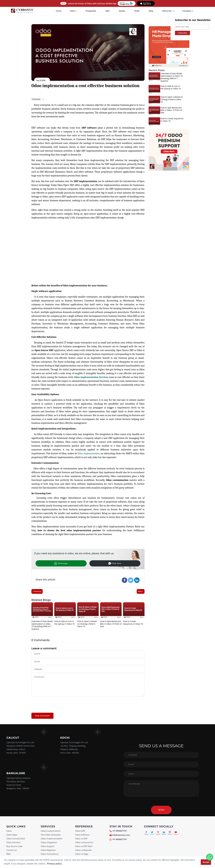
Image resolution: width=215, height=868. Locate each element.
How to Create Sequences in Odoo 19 (133, 623)
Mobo (137, 11)
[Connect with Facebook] (147, 833)
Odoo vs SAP (81, 839)
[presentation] (52, 704)
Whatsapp (49, 563)
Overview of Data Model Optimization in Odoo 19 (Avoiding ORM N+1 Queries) (42, 625)
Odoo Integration (49, 843)
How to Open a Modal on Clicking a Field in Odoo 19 (87, 624)
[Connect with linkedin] (167, 833)
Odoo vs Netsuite (83, 851)
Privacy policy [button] (54, 864)
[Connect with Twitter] (153, 833)
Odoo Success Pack (16, 839)
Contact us (11, 851)
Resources (167, 11)
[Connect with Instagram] (174, 833)
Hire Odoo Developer (51, 835)
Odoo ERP (80, 831)
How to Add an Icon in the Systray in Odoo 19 (64, 623)
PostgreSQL (91, 11)
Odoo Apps (12, 835)
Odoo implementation (89, 453)
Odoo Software (82, 835)
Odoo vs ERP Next (84, 847)
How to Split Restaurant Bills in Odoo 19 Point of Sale (111, 624)
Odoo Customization (51, 831)
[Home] (22, 11)
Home (59, 11)
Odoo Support (48, 847)
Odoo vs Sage (82, 854)
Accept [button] (206, 862)
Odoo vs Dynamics (84, 843)
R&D (108, 11)
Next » (141, 592)
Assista (122, 11)
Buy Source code (14, 847)
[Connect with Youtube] (180, 833)
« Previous (37, 592)
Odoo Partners (13, 843)
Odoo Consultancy (50, 854)
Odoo (9, 831)
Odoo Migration (48, 851)
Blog (151, 11)
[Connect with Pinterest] (160, 833)
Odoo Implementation (51, 839)
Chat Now (79, 563)
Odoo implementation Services (91, 377)
